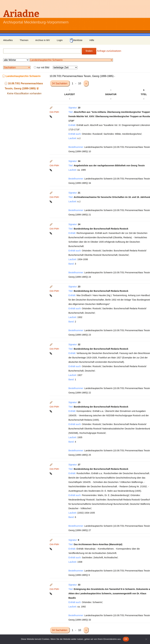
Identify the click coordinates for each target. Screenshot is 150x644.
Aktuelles (8, 40)
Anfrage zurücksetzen (109, 51)
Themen (24, 40)
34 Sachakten (60, 83)
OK (126, 639)
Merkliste (76, 40)
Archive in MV (43, 40)
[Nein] (146, 639)
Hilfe (92, 40)
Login (60, 40)
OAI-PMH (54, 112)
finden (89, 51)
